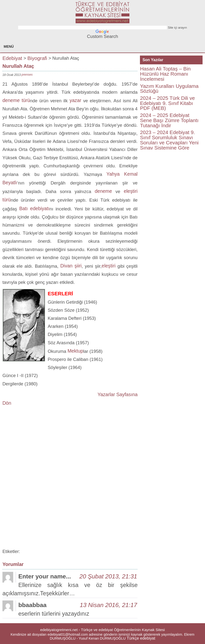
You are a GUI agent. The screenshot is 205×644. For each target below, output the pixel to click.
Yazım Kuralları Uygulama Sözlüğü (169, 89)
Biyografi (37, 58)
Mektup (75, 351)
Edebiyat (12, 58)
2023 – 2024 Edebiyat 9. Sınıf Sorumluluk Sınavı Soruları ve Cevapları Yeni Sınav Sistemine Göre (169, 140)
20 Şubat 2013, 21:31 (108, 576)
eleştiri (110, 266)
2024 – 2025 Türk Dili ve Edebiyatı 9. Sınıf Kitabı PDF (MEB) (167, 103)
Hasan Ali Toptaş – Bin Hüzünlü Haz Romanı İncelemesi (165, 74)
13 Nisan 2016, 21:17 (108, 605)
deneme (103, 191)
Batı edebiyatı (34, 208)
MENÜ (9, 46)
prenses (27, 75)
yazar (75, 100)
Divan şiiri (71, 266)
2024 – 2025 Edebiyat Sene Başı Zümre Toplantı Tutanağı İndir (169, 120)
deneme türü (16, 100)
